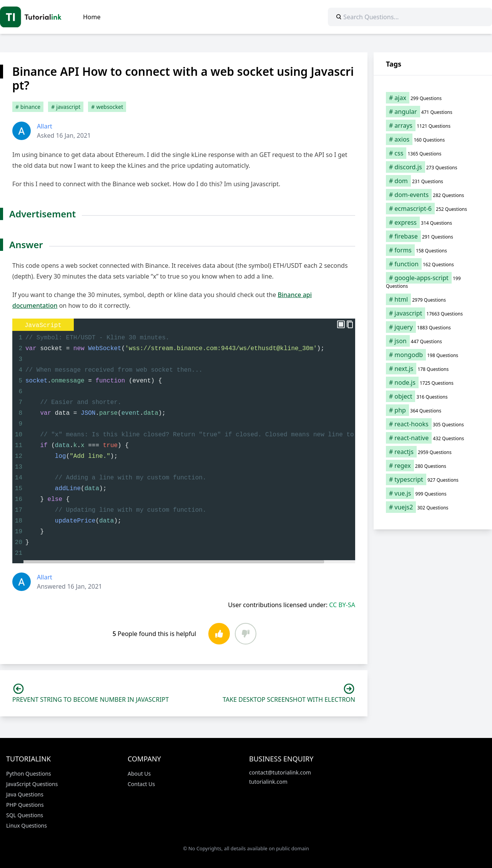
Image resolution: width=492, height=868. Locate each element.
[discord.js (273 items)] (433, 167)
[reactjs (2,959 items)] (433, 452)
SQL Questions (25, 815)
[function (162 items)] (433, 264)
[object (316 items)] (433, 396)
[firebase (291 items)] (433, 236)
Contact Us (141, 784)
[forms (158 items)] (433, 250)
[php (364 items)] (433, 410)
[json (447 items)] (433, 341)
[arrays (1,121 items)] (433, 125)
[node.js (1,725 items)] (433, 382)
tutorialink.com (268, 782)
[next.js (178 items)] (433, 369)
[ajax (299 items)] (433, 98)
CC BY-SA (342, 605)
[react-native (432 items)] (433, 438)
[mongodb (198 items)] (433, 355)
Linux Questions (27, 825)
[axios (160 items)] (433, 139)
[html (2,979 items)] (433, 299)
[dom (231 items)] (433, 181)
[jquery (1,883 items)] (433, 327)
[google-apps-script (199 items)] (433, 282)
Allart (45, 126)
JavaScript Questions (32, 784)
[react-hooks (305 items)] (433, 424)
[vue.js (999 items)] (433, 493)
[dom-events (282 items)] (433, 195)
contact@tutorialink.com (280, 772)
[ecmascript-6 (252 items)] (433, 209)
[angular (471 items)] (433, 112)
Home (92, 17)
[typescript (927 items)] (433, 479)
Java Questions (25, 794)
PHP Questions (25, 805)
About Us (139, 774)
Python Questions (29, 774)
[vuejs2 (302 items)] (433, 507)
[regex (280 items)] (433, 466)
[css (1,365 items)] (433, 153)
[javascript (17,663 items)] (433, 313)
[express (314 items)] (433, 222)
